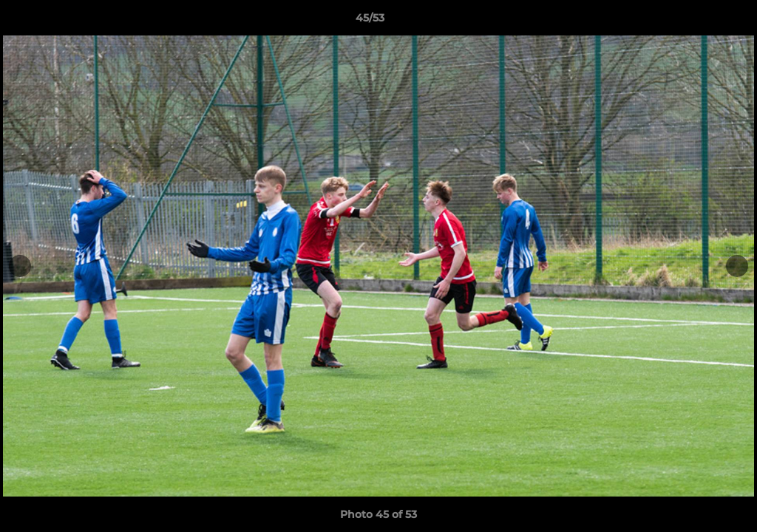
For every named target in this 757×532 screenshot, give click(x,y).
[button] (695, 21)
